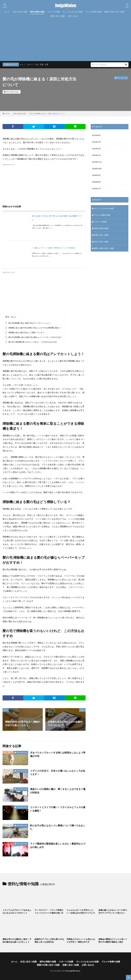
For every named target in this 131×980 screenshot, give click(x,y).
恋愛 (42, 64)
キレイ (23, 64)
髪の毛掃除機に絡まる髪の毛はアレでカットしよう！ (28, 323)
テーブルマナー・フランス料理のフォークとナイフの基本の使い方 (49, 911)
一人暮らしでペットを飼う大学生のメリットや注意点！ (54, 248)
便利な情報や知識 (37, 12)
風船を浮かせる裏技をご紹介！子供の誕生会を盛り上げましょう (17, 941)
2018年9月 (96, 175)
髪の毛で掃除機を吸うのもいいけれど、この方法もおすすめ (31, 342)
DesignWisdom (66, 6)
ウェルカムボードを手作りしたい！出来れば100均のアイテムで (81, 911)
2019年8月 (96, 135)
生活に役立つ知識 (20, 12)
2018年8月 (96, 182)
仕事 (47, 64)
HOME (7, 114)
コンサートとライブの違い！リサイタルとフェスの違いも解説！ (58, 809)
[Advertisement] (65, 37)
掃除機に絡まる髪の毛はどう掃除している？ (25, 332)
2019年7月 (96, 142)
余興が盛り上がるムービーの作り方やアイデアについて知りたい (113, 911)
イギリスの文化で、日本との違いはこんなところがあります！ (58, 772)
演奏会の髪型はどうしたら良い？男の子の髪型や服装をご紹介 (113, 941)
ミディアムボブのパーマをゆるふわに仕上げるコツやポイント (17, 911)
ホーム (7, 12)
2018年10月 (97, 169)
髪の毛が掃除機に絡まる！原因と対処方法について (47, 114)
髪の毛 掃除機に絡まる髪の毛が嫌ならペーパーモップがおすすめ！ (34, 337)
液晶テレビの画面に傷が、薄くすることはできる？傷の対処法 (58, 791)
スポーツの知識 (53, 12)
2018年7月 (96, 189)
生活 (37, 64)
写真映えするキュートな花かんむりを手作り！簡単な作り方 (81, 941)
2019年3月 (96, 149)
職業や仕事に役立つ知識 (114, 12)
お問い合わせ (73, 16)
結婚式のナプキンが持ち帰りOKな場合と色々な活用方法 (49, 941)
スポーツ (30, 64)
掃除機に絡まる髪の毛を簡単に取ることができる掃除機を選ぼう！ (34, 328)
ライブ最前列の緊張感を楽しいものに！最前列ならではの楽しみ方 (58, 845)
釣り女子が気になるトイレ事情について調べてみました (58, 827)
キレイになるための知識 (73, 12)
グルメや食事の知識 (93, 12)
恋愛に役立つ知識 (57, 16)
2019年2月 (96, 155)
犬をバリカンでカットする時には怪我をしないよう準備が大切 (58, 754)
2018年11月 (97, 162)
